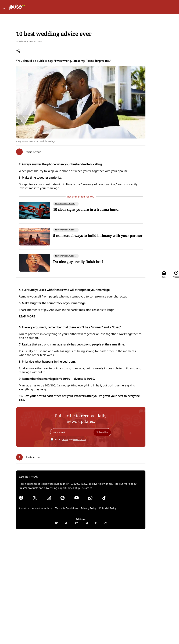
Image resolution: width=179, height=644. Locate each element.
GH (52, 632)
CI (91, 632)
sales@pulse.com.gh (52, 583)
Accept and (56, 539)
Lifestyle (29, 46)
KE (62, 632)
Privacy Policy (65, 539)
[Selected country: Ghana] (87, 7)
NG (42, 632)
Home (109, 7)
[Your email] (66, 532)
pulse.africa (25, 592)
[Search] (148, 7)
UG (71, 632)
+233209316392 (78, 583)
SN (81, 632)
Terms (50, 539)
